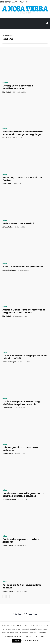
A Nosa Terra (7, 408)
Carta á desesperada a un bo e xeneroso (21, 541)
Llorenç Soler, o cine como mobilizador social (18, 87)
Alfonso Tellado (8, 227)
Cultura (5, 83)
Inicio (5, 36)
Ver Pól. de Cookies (30, 640)
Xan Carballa (7, 92)
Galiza (5, 128)
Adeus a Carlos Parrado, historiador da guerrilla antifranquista (24, 311)
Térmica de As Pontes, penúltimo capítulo (22, 586)
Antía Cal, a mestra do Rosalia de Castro (22, 179)
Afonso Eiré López (9, 270)
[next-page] (8, 596)
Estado (5, 352)
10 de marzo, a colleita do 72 (19, 223)
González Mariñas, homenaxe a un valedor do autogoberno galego (23, 133)
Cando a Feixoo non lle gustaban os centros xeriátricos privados (24, 495)
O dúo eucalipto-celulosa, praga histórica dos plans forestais (22, 403)
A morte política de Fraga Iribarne (23, 267)
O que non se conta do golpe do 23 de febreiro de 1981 (25, 357)
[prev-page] (4, 596)
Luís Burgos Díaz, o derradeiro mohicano (20, 449)
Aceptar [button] (16, 641)
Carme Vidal (7, 184)
